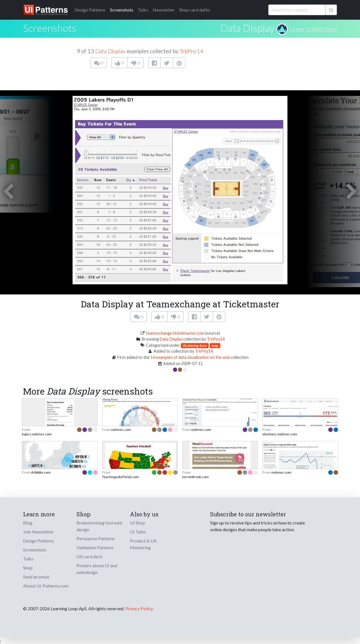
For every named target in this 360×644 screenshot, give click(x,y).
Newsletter (164, 10)
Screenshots (122, 10)
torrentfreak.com (195, 477)
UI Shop (138, 523)
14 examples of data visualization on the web (190, 357)
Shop (28, 568)
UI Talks (138, 532)
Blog (28, 523)
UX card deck (90, 556)
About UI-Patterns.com (46, 586)
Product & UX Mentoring (143, 544)
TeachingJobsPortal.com (121, 477)
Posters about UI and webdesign (97, 569)
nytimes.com (121, 430)
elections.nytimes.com (280, 434)
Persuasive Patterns (96, 538)
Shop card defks (195, 10)
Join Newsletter (38, 532)
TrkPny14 (192, 51)
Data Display (247, 28)
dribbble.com (41, 472)
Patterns (90, 10)
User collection (313, 29)
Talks (143, 10)
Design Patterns (39, 541)
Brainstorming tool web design (99, 526)
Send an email (36, 577)
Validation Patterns (95, 547)
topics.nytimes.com (37, 434)
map (215, 345)
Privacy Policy (139, 608)
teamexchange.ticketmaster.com (175, 333)
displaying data (195, 345)
